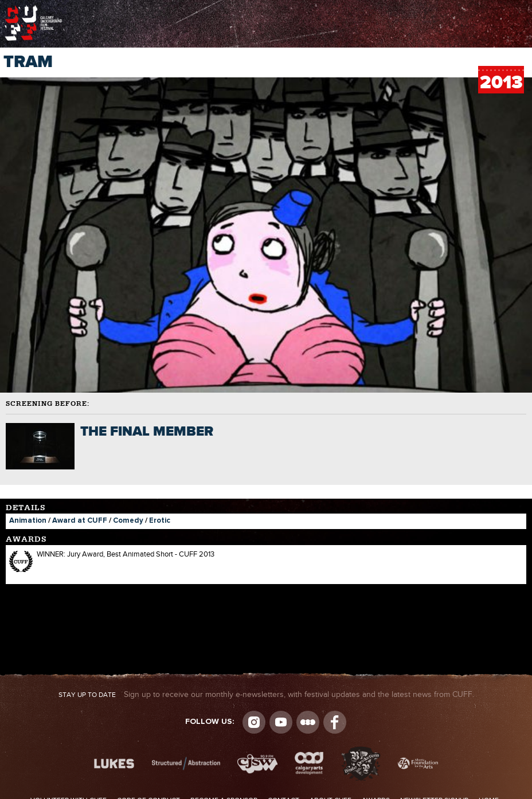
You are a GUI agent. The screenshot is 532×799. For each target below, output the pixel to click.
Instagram (254, 722)
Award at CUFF (80, 521)
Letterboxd (308, 722)
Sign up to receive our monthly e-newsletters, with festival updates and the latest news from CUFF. (266, 695)
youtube (281, 722)
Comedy (128, 521)
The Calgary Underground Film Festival (33, 9)
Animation (28, 521)
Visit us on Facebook (335, 722)
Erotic (160, 521)
